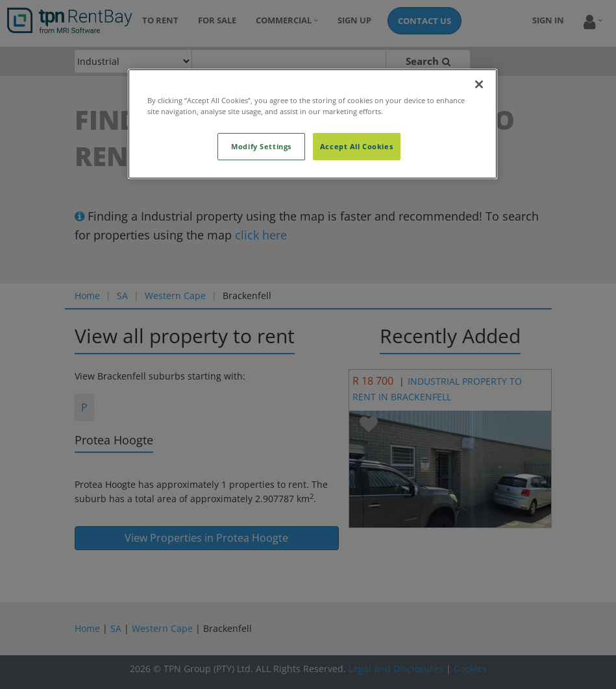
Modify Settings (261, 146)
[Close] (479, 84)
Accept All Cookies (356, 146)
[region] (313, 124)
